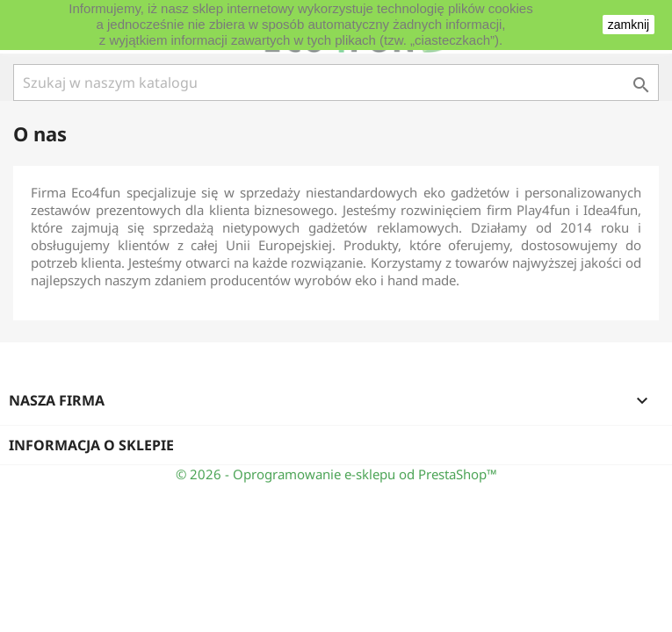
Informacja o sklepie (91, 445)
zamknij (629, 25)
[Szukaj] (336, 83)
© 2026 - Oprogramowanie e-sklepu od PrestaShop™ (336, 474)
